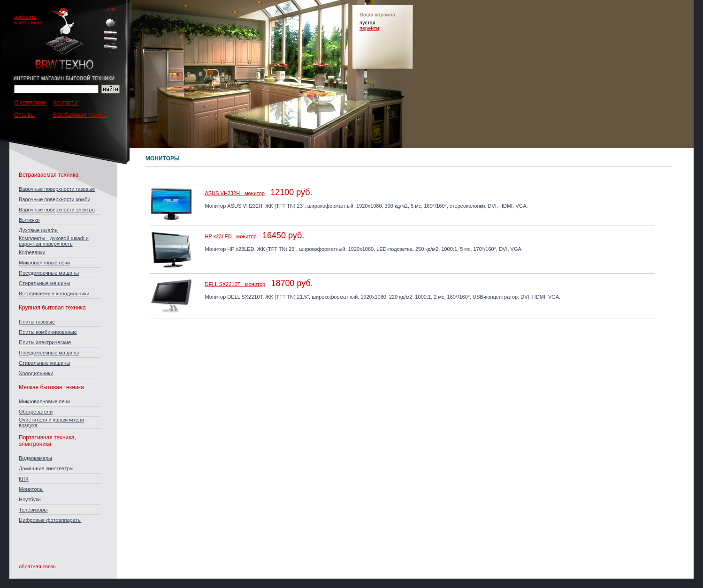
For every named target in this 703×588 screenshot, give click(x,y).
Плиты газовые (37, 322)
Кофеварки (32, 252)
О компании (30, 103)
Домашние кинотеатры (46, 468)
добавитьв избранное (29, 20)
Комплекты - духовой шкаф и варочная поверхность (54, 241)
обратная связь (37, 566)
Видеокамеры (35, 458)
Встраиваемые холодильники (54, 294)
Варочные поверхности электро (57, 210)
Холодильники (36, 373)
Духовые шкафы (39, 230)
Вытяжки (29, 220)
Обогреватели (36, 412)
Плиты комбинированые (48, 332)
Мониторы (31, 489)
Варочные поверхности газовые (57, 189)
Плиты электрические (45, 342)
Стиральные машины (44, 283)
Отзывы (24, 115)
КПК (24, 479)
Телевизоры (33, 510)
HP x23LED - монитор (231, 236)
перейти (369, 28)
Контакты (65, 103)
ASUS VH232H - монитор (235, 193)
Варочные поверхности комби (55, 199)
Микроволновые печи (44, 263)
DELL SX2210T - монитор (235, 284)
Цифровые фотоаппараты (50, 520)
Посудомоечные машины (49, 273)
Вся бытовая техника (80, 115)
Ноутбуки (30, 499)
